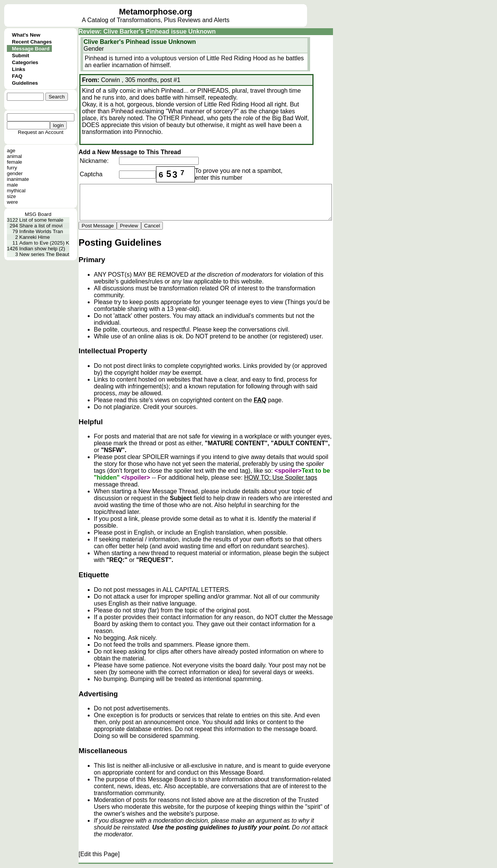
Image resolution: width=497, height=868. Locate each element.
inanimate (18, 179)
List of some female (42, 220)
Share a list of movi (41, 226)
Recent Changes (32, 42)
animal (14, 156)
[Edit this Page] (99, 854)
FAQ (17, 76)
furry (12, 168)
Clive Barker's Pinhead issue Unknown (140, 42)
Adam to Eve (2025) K (44, 243)
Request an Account (41, 132)
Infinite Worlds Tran (41, 231)
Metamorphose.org (156, 12)
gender (15, 173)
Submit (20, 56)
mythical (16, 191)
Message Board (31, 49)
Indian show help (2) (42, 249)
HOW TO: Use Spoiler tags (281, 477)
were (12, 202)
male (12, 185)
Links (18, 69)
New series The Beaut (44, 254)
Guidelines (25, 83)
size (11, 196)
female (14, 162)
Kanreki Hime (35, 237)
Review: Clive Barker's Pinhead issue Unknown (147, 31)
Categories (25, 62)
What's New (26, 35)
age (11, 151)
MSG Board (38, 214)
